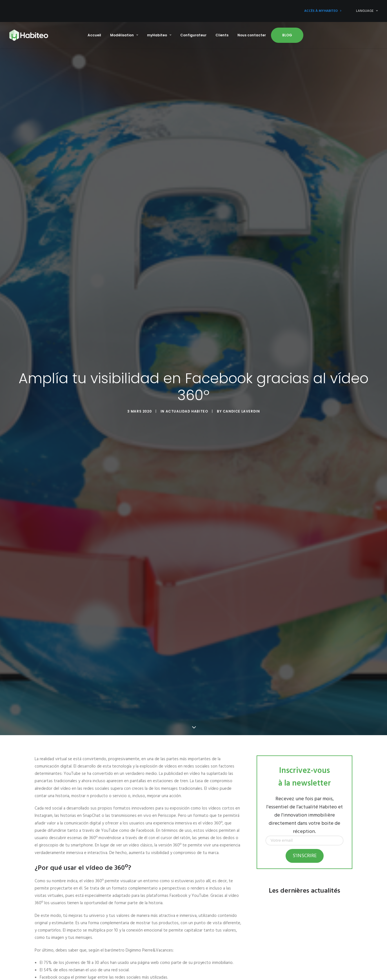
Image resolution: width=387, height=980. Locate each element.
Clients (222, 35)
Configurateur (193, 35)
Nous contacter (252, 35)
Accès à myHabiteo (323, 11)
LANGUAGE (367, 11)
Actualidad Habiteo (187, 411)
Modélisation (124, 35)
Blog (287, 35)
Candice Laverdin (241, 411)
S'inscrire (305, 856)
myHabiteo (159, 35)
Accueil (94, 35)
